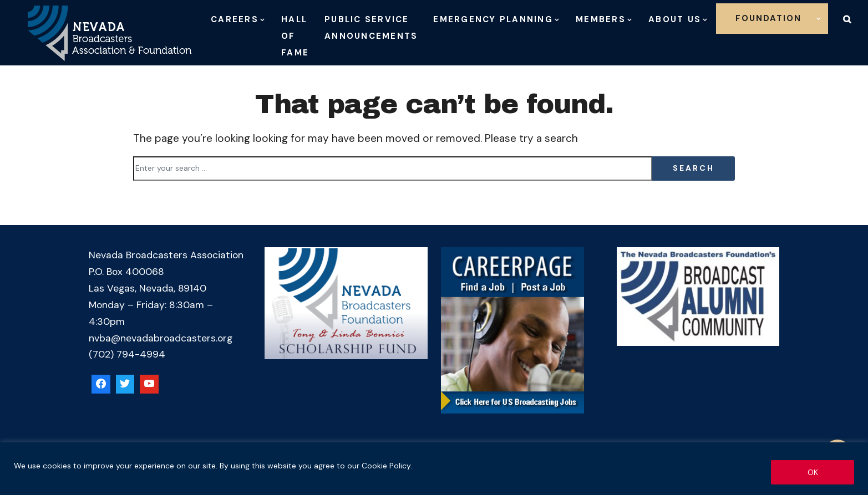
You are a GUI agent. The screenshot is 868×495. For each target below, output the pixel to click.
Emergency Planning (493, 19)
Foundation (768, 18)
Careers (235, 19)
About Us (675, 19)
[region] (434, 469)
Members (601, 19)
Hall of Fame (295, 36)
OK (813, 472)
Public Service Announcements (371, 28)
